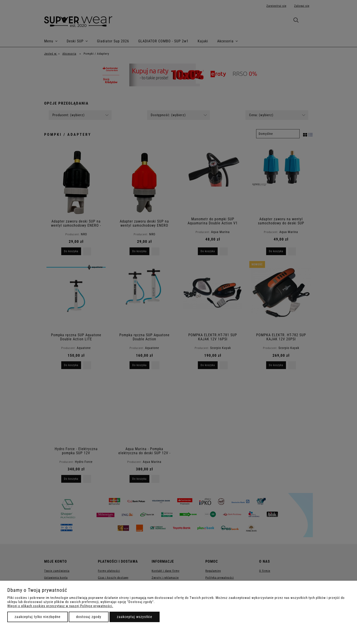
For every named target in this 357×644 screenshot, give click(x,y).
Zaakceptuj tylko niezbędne (38, 617)
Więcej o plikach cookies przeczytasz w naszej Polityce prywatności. (60, 606)
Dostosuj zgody (89, 617)
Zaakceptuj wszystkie (135, 617)
